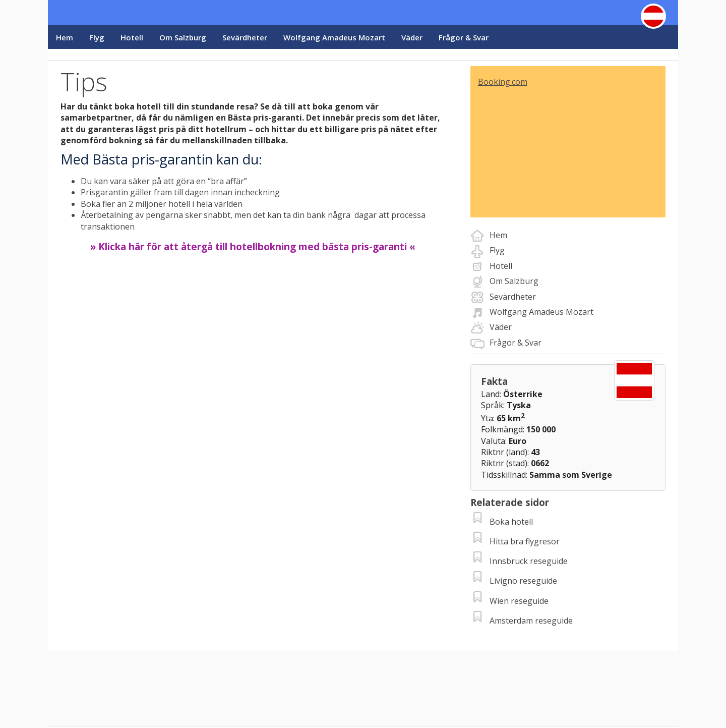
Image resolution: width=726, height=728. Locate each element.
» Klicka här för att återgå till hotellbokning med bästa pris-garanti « (253, 247)
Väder (412, 37)
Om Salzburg (183, 37)
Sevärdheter (245, 37)
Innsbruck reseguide (529, 561)
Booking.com (503, 82)
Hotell (132, 37)
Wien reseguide (519, 601)
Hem (65, 37)
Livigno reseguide (523, 581)
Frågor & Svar (464, 37)
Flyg (97, 37)
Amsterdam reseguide (531, 621)
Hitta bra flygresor (525, 541)
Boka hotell (511, 522)
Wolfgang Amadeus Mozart (334, 37)
